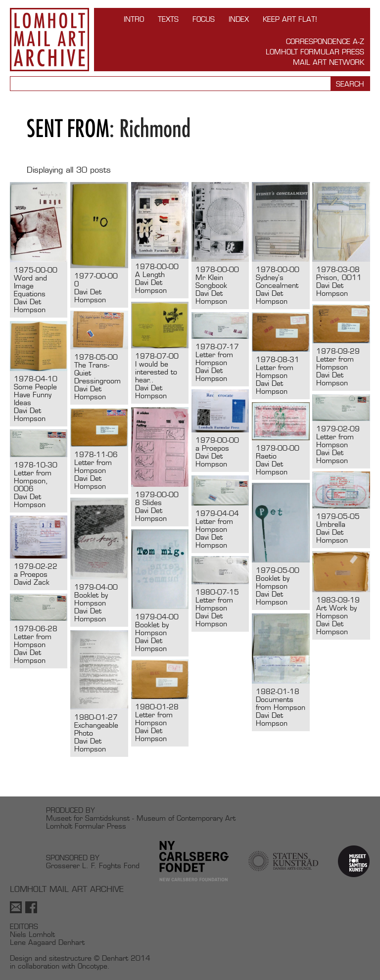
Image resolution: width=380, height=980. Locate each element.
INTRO (134, 19)
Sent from (68, 128)
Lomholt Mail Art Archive (49, 40)
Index (239, 19)
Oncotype (93, 966)
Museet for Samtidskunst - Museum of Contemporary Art (141, 818)
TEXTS (168, 19)
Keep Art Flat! (290, 19)
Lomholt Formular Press (315, 52)
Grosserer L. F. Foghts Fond (93, 865)
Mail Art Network (329, 62)
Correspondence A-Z (325, 41)
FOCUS (204, 19)
